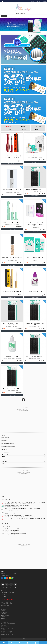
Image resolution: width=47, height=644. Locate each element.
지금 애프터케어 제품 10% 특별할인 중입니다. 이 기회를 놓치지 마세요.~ (19, 515)
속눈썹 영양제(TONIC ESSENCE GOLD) (12, 291)
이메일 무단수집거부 (5, 614)
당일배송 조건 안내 (5, 442)
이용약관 (3, 611)
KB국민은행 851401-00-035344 (8, 592)
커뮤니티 (4, 464)
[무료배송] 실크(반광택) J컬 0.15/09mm (35, 357)
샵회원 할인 (4, 440)
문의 (10, 499)
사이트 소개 (3, 609)
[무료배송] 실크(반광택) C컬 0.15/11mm (12, 389)
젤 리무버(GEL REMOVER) (12, 357)
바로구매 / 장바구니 (12, 164)
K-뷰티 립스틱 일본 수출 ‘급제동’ (8, 535)
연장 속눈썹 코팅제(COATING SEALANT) (12, 223)
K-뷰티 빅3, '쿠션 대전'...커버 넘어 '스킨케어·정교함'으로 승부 (13, 533)
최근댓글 (8, 526)
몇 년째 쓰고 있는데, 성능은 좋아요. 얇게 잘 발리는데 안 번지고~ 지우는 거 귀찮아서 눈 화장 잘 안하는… (25, 519)
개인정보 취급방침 (5, 612)
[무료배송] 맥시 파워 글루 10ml (35, 291)
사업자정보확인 (4, 630)
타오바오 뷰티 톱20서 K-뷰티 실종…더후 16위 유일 (11, 532)
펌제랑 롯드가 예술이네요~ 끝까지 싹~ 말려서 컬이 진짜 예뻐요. (17, 505)
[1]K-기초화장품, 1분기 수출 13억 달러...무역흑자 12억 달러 (13, 529)
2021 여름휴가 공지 (5, 437)
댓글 (3, 499)
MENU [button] (4, 16)
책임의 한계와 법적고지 (6, 615)
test (2, 439)
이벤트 (4, 459)
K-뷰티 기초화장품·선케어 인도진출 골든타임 (10, 530)
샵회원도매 (5, 454)
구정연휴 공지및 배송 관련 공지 (8, 447)
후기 (6, 499)
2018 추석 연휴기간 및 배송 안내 (8, 443)
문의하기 (3, 618)
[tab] (23, 452)
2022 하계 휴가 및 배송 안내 (7, 445)
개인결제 (5, 461)
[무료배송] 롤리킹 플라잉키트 (35, 156)
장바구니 (4, 457)
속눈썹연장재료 (6, 452)
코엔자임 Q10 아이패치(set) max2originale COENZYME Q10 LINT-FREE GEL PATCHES (35, 224)
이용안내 (3, 617)
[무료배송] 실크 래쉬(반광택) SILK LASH (35, 189)
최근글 (3, 526)
